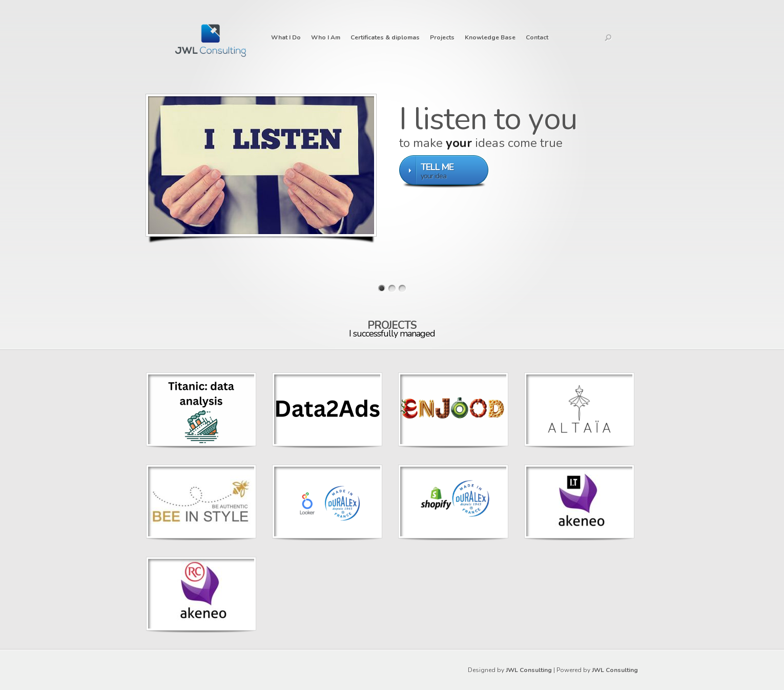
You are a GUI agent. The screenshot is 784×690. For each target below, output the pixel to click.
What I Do (286, 37)
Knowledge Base (490, 37)
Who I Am (326, 37)
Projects (442, 37)
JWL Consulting (529, 670)
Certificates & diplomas (385, 37)
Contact (537, 37)
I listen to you (488, 119)
